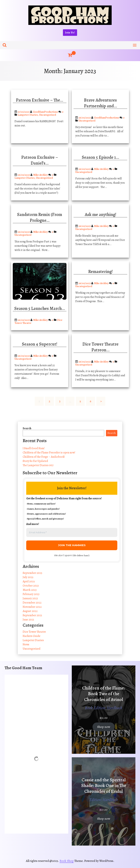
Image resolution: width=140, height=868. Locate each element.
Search (27, 428)
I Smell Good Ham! (34, 448)
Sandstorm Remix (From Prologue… (40, 217)
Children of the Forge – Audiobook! (44, 457)
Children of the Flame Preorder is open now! (49, 453)
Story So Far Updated (35, 461)
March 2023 (30, 590)
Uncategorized (48, 115)
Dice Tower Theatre (34, 632)
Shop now (104, 727)
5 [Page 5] (80, 401)
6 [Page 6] (91, 401)
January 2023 (30, 598)
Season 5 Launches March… (40, 308)
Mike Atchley (40, 175)
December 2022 (32, 603)
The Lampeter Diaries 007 (38, 465)
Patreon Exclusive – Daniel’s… (40, 160)
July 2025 (28, 577)
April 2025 (29, 581)
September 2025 (32, 573)
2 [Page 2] (49, 401)
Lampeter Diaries (28, 115)
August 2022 (30, 611)
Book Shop (67, 861)
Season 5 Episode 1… (100, 157)
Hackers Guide (32, 636)
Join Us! (70, 32)
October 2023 (31, 586)
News (26, 644)
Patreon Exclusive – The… (40, 100)
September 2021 (32, 615)
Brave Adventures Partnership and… (100, 103)
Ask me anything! (100, 215)
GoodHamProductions (45, 112)
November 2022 (32, 607)
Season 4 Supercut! (40, 344)
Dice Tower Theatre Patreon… (100, 347)
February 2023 (31, 594)
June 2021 (28, 620)
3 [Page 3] (60, 401)
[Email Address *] (72, 533)
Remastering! (100, 272)
